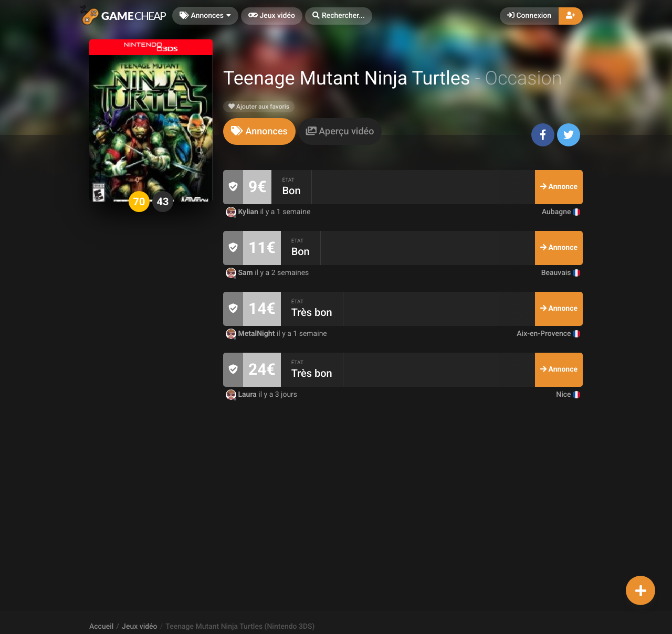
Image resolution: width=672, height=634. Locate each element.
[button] (339, 16)
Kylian (243, 212)
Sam (240, 273)
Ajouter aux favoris (259, 107)
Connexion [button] (529, 16)
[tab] (259, 131)
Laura (242, 395)
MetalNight (251, 334)
